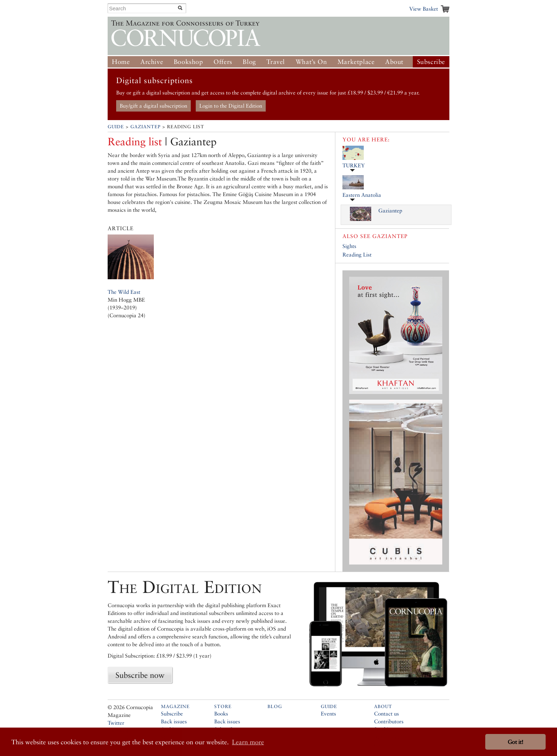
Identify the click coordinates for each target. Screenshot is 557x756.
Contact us (386, 714)
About (394, 62)
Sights (349, 246)
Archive (152, 62)
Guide (116, 127)
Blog (249, 62)
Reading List (357, 255)
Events (328, 714)
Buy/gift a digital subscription (153, 106)
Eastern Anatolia (362, 195)
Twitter (116, 723)
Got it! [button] (515, 742)
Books (221, 714)
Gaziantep (145, 127)
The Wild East (124, 292)
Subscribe (431, 62)
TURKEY (354, 165)
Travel (276, 62)
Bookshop (188, 62)
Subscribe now (140, 675)
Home (121, 62)
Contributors (389, 721)
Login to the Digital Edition (231, 106)
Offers (223, 62)
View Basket (424, 9)
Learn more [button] (248, 742)
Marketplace (356, 62)
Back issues (174, 721)
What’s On (311, 62)
